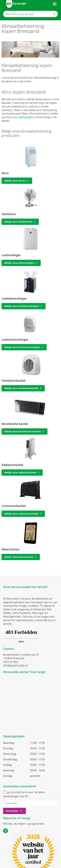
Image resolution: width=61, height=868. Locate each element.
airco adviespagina (23, 117)
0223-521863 (11, 662)
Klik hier (8, 824)
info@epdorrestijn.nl (15, 665)
